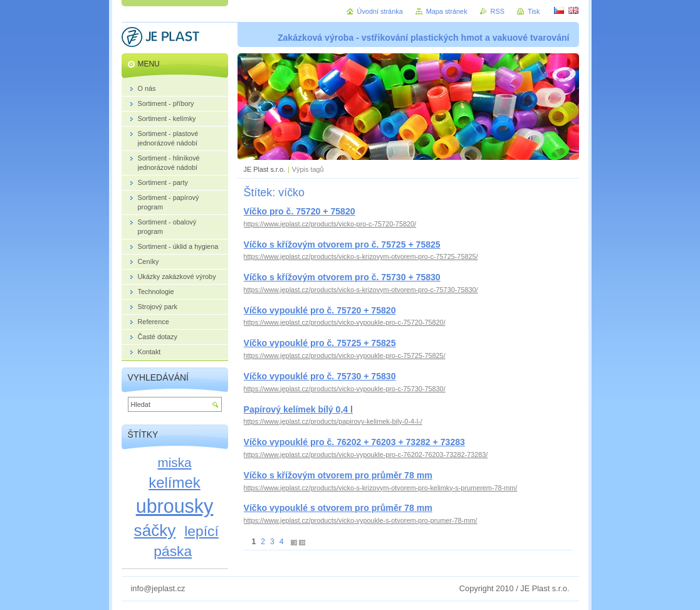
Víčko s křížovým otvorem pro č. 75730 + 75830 (342, 277)
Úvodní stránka (380, 11)
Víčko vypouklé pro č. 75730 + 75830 (320, 376)
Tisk (534, 11)
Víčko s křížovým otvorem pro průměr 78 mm (338, 475)
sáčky (155, 530)
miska (175, 462)
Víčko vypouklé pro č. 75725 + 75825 (320, 343)
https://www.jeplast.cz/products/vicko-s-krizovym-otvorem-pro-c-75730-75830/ (361, 290)
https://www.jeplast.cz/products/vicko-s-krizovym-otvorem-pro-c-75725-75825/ (361, 256)
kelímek (174, 482)
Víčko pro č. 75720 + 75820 (300, 211)
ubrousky (175, 506)
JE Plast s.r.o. (264, 169)
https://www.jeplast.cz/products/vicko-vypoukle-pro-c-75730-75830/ (345, 389)
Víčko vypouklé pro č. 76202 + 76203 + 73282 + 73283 (354, 442)
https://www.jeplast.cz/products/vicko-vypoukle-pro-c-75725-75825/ (345, 355)
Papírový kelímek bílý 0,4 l (299, 409)
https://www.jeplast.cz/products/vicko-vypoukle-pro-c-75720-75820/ (345, 322)
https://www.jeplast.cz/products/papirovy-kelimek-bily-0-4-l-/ (333, 421)
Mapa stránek (447, 11)
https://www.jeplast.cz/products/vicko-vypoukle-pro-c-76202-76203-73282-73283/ (366, 455)
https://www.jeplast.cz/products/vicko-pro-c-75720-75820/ (330, 224)
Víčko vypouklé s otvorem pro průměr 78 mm (338, 508)
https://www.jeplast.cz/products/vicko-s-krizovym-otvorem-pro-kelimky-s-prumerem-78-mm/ (381, 488)
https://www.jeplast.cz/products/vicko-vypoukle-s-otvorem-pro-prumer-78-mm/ (361, 520)
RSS (498, 11)
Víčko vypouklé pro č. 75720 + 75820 (320, 310)
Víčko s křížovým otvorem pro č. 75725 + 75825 (342, 245)
